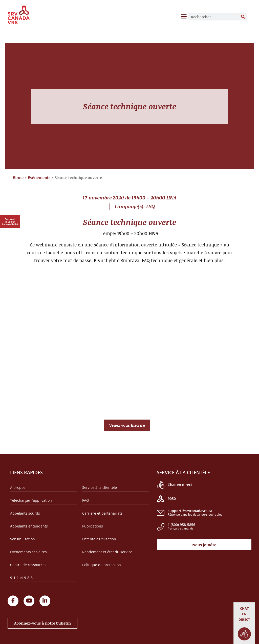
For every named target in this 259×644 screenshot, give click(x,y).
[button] (184, 16)
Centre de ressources (28, 565)
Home (18, 177)
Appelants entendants (29, 526)
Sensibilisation (23, 539)
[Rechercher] (243, 17)
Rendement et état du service (107, 552)
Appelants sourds (25, 513)
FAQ (86, 500)
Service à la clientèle (100, 487)
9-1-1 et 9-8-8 (21, 578)
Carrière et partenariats (102, 513)
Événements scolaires (28, 552)
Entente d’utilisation (99, 539)
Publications (93, 526)
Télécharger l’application (31, 500)
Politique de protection (102, 565)
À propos (18, 487)
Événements (39, 177)
